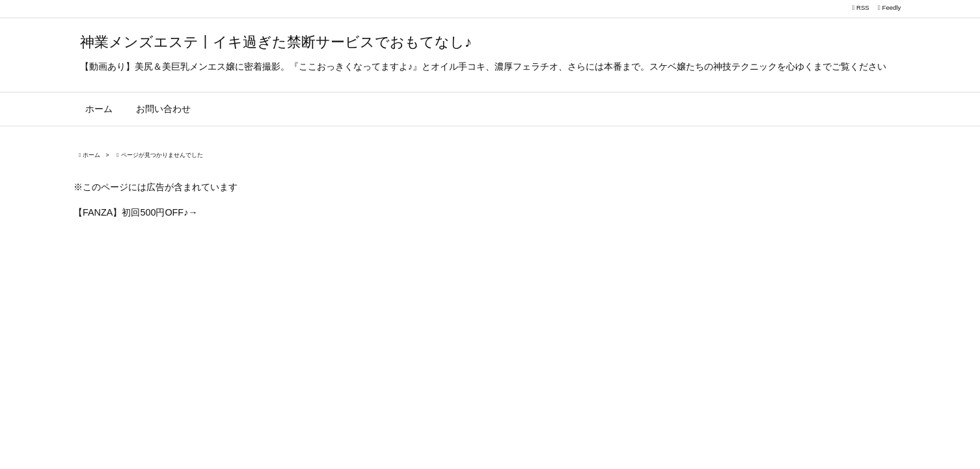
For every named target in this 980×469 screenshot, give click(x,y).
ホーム (91, 155)
